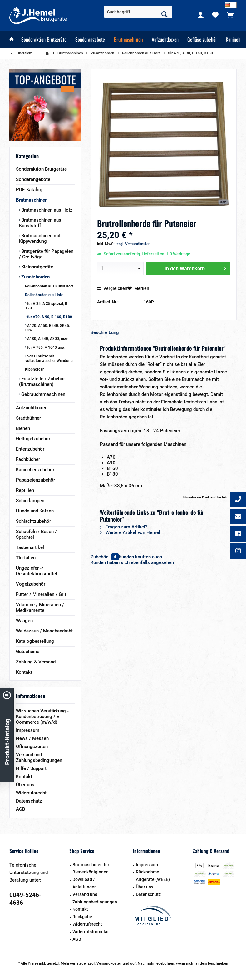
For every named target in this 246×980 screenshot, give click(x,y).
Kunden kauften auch (140, 557)
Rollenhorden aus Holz (43, 295)
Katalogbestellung (35, 641)
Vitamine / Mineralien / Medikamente (40, 607)
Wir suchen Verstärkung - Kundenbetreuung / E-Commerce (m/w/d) (42, 717)
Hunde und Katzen (35, 511)
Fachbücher (28, 459)
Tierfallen (26, 558)
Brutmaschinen (32, 200)
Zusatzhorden (35, 277)
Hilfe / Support (31, 768)
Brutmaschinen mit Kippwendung (40, 238)
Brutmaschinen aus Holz (46, 210)
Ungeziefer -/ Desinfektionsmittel (37, 571)
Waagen (24, 621)
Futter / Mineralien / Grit (41, 594)
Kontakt (24, 672)
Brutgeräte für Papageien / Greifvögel (46, 254)
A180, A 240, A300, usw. (47, 339)
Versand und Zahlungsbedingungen (39, 757)
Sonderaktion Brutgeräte (41, 169)
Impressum (28, 730)
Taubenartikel (30, 547)
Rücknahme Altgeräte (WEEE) (153, 876)
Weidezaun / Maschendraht (44, 631)
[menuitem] (230, 15)
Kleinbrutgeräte (37, 267)
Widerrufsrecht (31, 793)
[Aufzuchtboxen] (165, 40)
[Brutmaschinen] (128, 40)
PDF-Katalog (29, 190)
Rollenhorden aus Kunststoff (49, 286)
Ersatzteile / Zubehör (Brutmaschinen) (42, 382)
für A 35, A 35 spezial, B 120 (46, 306)
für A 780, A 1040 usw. (46, 347)
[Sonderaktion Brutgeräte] (44, 40)
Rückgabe (82, 917)
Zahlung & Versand (36, 662)
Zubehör (105, 557)
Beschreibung (105, 332)
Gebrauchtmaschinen (43, 394)
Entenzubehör (30, 449)
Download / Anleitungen (85, 883)
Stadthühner (28, 418)
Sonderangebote (33, 179)
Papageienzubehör (35, 480)
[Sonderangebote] (90, 40)
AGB (20, 809)
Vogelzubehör (31, 584)
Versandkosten (109, 963)
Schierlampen (30, 501)
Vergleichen (112, 288)
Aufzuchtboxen (32, 408)
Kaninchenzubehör (35, 470)
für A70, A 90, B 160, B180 (49, 317)
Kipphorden (34, 369)
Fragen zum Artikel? (124, 527)
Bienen (23, 428)
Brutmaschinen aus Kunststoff (40, 223)
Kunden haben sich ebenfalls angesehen (132, 562)
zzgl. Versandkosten (133, 244)
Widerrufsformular (91, 932)
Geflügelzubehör (33, 439)
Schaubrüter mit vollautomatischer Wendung (49, 358)
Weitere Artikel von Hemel (130, 532)
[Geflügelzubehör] (202, 40)
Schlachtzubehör (33, 521)
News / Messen (32, 738)
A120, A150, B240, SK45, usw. (48, 328)
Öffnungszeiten (32, 747)
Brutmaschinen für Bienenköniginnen (91, 868)
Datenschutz (29, 801)
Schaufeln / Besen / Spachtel (36, 534)
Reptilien (25, 490)
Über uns (25, 785)
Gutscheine (28, 652)
